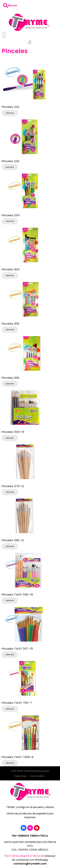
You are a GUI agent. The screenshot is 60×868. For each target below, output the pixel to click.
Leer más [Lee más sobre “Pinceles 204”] (10, 221)
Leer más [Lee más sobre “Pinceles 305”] (10, 330)
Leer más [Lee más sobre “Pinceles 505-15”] (10, 438)
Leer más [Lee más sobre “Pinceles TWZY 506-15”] (10, 600)
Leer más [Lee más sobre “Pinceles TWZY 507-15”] (10, 655)
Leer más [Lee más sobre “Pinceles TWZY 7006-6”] (10, 763)
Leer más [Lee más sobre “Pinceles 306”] (10, 384)
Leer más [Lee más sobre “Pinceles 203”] (10, 167)
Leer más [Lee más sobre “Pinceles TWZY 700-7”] (10, 709)
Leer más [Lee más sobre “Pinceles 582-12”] (10, 546)
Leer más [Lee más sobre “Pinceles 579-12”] (10, 492)
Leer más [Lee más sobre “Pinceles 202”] (10, 113)
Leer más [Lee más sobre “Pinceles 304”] (10, 275)
